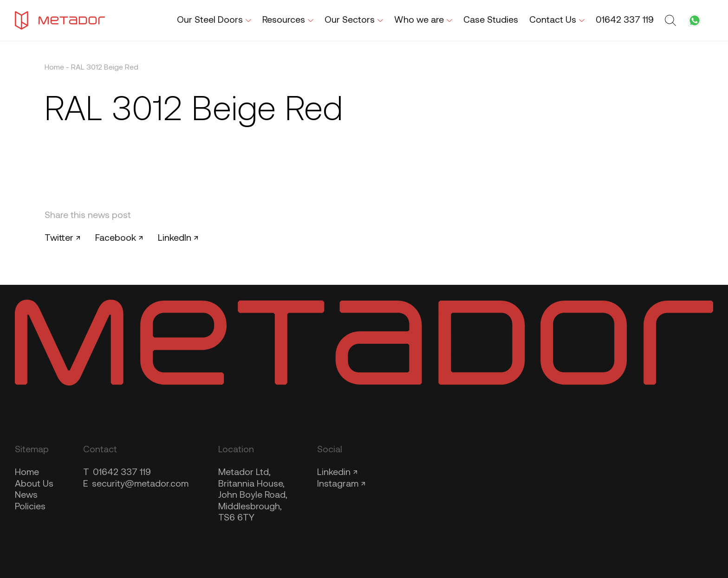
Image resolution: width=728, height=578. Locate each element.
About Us (34, 484)
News (26, 495)
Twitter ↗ (62, 238)
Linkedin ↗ (337, 473)
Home (54, 68)
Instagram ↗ (341, 484)
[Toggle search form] (672, 20)
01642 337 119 (117, 473)
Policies (30, 507)
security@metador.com (136, 484)
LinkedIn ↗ (178, 238)
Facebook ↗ (119, 238)
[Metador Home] (60, 20)
